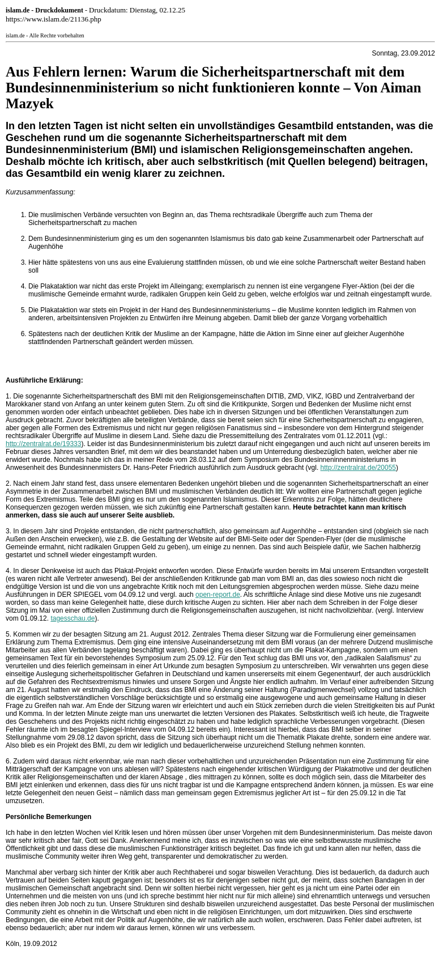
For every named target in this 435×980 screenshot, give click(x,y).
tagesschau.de (72, 618)
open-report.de (218, 595)
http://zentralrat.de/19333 (43, 444)
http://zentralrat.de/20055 (358, 468)
